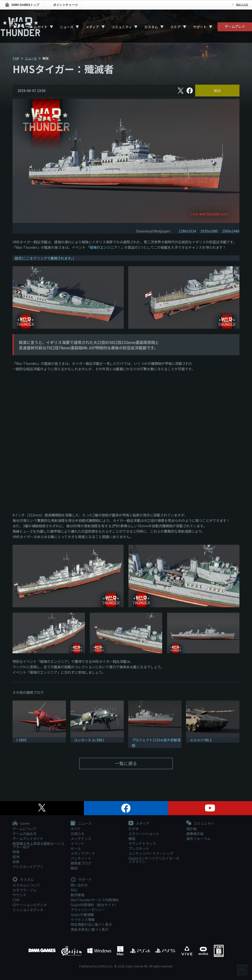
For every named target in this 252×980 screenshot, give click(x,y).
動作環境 (78, 895)
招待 (16, 857)
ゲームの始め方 (25, 834)
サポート (200, 27)
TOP (16, 58)
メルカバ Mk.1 (201, 740)
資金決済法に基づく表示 (90, 929)
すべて (76, 829)
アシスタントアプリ (28, 867)
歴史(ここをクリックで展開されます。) (44, 258)
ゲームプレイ (235, 26)
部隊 (16, 862)
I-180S (21, 740)
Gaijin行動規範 (82, 915)
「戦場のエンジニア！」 (105, 247)
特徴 (16, 852)
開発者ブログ (81, 863)
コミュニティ (122, 27)
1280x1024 (187, 231)
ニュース (67, 27)
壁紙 (132, 839)
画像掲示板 (195, 834)
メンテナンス (81, 839)
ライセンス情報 (83, 919)
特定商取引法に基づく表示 (91, 924)
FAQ (74, 890)
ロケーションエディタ (30, 905)
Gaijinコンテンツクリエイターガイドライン (154, 860)
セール (76, 848)
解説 (217, 91)
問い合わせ (79, 885)
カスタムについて (26, 885)
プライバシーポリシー (88, 910)
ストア (175, 27)
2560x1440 (231, 231)
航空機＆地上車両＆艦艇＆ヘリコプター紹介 (38, 845)
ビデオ (134, 829)
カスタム (151, 27)
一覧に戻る (126, 763)
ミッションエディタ (28, 910)
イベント (78, 843)
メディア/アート (83, 853)
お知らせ (78, 834)
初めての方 (242, 5)
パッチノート (81, 858)
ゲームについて (25, 829)
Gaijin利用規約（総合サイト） (94, 905)
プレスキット (139, 848)
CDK (16, 900)
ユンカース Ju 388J (89, 740)
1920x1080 (209, 231)
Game (21, 824)
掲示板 (191, 829)
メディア (92, 27)
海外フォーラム (198, 839)
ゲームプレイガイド (28, 839)
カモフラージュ (24, 890)
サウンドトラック (142, 843)
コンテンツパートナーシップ (151, 853)
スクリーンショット (144, 834)
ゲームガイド (37, 27)
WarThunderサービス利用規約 (95, 900)
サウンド (19, 895)
